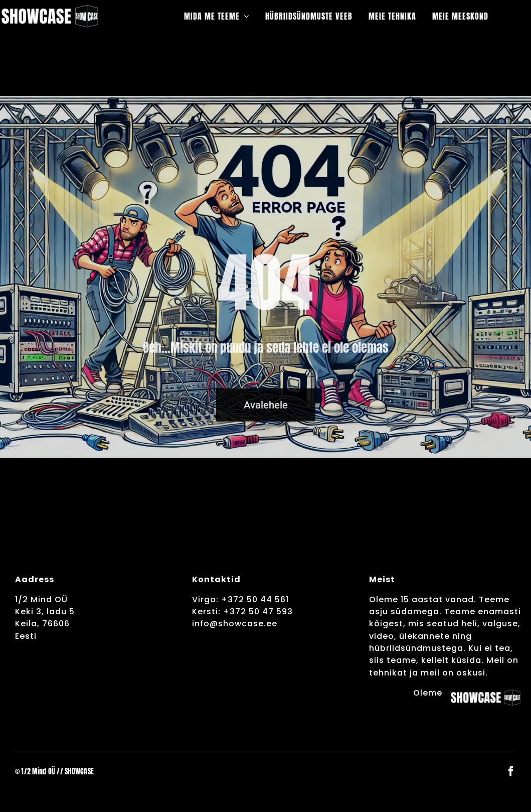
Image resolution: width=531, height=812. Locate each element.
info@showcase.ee (235, 624)
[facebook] (511, 771)
